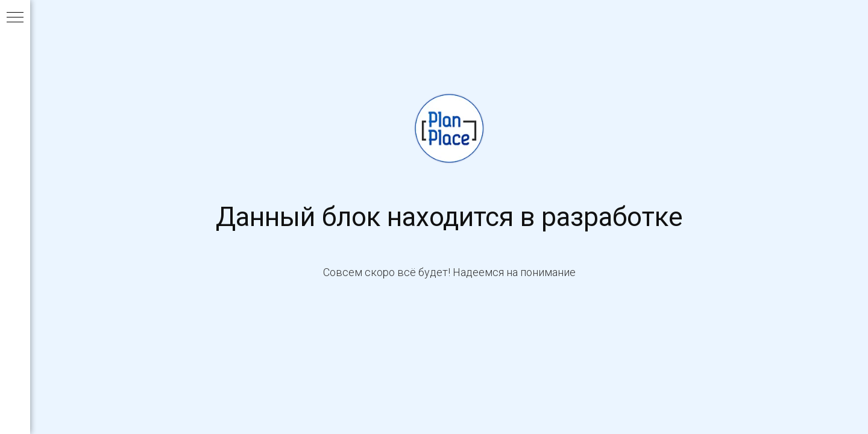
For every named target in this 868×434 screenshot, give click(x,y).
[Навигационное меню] (15, 18)
